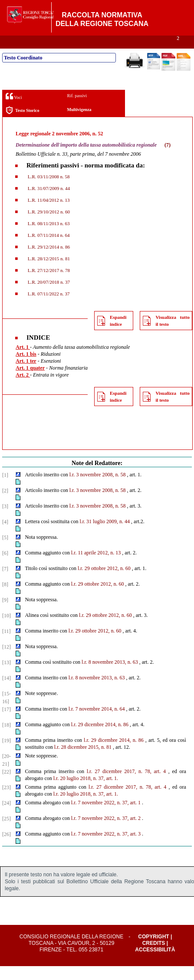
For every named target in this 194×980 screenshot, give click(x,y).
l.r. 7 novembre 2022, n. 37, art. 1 (106, 816)
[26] (7, 848)
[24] (7, 817)
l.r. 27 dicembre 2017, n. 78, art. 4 (126, 785)
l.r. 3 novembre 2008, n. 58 (98, 488)
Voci (14, 110)
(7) (168, 159)
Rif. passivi (77, 110)
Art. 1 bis (26, 368)
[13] (7, 676)
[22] (7, 786)
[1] (5, 489)
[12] (7, 661)
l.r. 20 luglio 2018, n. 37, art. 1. (86, 808)
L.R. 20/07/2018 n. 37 (48, 296)
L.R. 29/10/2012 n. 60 (48, 226)
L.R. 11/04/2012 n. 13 (48, 214)
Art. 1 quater (30, 382)
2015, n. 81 (100, 761)
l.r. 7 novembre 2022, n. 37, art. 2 (106, 832)
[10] (7, 629)
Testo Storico (22, 124)
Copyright (153, 951)
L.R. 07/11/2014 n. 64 (48, 249)
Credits (154, 957)
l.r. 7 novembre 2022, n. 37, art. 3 (106, 848)
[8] (5, 598)
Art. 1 (23, 361)
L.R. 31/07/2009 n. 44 (48, 202)
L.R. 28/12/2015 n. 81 (48, 272)
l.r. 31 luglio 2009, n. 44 (105, 535)
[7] (5, 583)
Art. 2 (23, 389)
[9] (5, 614)
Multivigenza (79, 123)
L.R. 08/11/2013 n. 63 (48, 237)
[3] (5, 520)
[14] (7, 692)
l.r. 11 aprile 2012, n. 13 (96, 567)
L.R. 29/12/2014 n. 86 (48, 261)
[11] (7, 645)
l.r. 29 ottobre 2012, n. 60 (104, 582)
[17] (7, 723)
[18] (7, 739)
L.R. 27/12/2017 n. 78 (48, 284)
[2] (5, 505)
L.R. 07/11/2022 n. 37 (48, 308)
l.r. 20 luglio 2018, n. (75, 792)
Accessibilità (155, 964)
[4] (5, 536)
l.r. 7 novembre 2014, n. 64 (97, 723)
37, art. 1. (108, 792)
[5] (5, 551)
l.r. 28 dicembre (71, 761)
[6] (5, 567)
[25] (7, 833)
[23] (7, 801)
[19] (7, 754)
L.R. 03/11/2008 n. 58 (48, 190)
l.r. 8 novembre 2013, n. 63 (110, 676)
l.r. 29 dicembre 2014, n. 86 (100, 738)
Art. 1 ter (26, 375)
